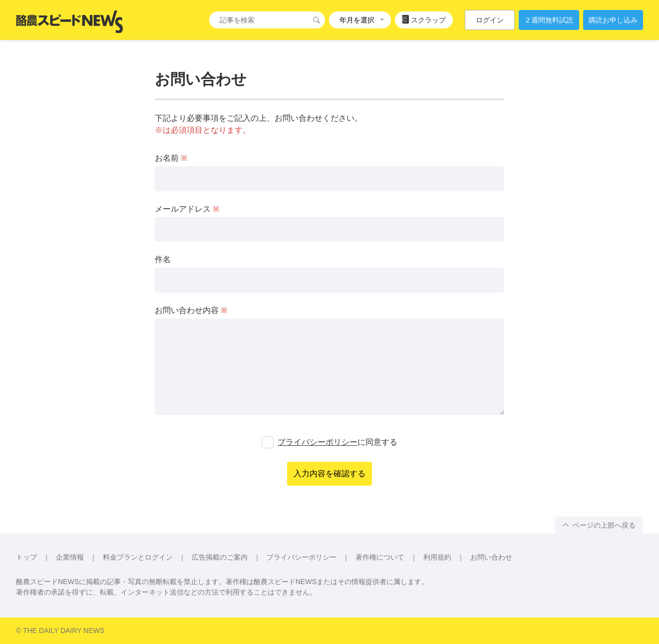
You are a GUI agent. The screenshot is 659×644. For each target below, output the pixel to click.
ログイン (490, 20)
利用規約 (437, 557)
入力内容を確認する (329, 474)
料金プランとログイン (138, 557)
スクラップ (424, 20)
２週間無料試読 (549, 20)
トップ (26, 557)
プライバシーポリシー (318, 442)
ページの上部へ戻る (599, 525)
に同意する (337, 442)
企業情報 (70, 557)
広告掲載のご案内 (220, 557)
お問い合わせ (491, 557)
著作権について (380, 557)
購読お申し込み (613, 20)
